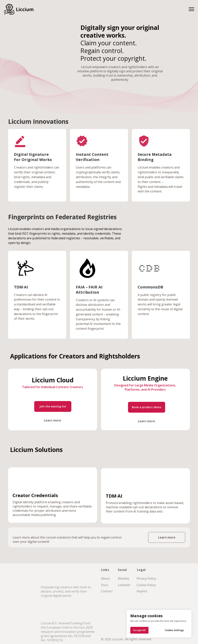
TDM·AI (21, 287)
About (105, 578)
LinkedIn (124, 585)
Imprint (142, 591)
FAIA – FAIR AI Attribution (89, 290)
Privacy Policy (146, 578)
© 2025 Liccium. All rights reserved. (126, 639)
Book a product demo (147, 407)
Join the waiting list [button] (53, 406)
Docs (105, 585)
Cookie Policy (146, 585)
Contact (107, 591)
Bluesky (123, 578)
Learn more (52, 420)
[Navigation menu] (191, 9)
